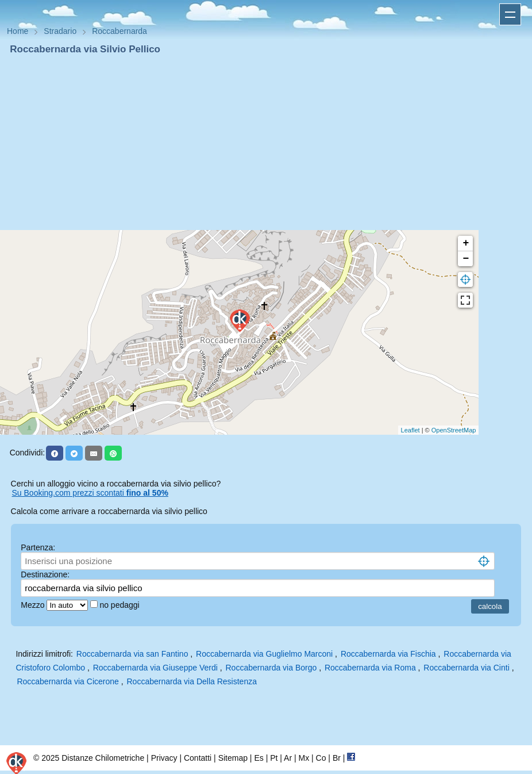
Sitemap (233, 758)
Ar (288, 758)
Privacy (164, 758)
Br (337, 758)
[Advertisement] (266, 143)
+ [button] (466, 243)
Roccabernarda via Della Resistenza (192, 681)
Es (259, 758)
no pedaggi (120, 605)
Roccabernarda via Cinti (466, 668)
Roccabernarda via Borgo (271, 668)
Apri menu (510, 14)
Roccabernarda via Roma (370, 668)
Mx (304, 758)
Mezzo (34, 605)
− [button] (466, 259)
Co (321, 758)
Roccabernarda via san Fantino (132, 654)
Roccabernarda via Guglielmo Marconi (264, 654)
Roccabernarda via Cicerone (68, 681)
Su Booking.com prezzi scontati (90, 493)
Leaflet (410, 430)
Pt (274, 758)
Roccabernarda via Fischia (388, 654)
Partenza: (38, 547)
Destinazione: (45, 574)
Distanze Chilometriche (103, 758)
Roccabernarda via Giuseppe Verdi (155, 668)
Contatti (198, 758)
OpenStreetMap (454, 430)
